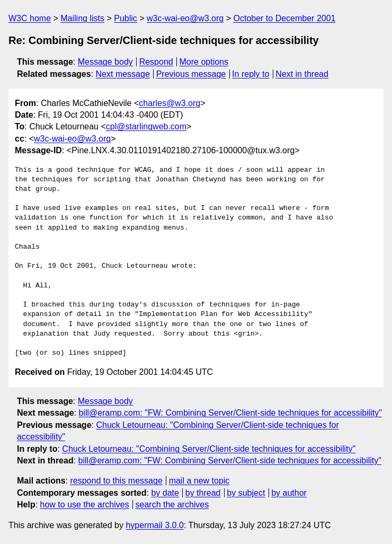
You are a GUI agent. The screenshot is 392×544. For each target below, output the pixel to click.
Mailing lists (82, 18)
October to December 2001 (284, 18)
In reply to (251, 74)
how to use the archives (85, 504)
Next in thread (302, 74)
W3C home (30, 18)
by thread (203, 493)
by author (289, 493)
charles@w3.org (170, 103)
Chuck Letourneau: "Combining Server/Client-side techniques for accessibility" (209, 449)
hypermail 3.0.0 (154, 525)
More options (204, 62)
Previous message (191, 74)
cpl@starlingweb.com (146, 126)
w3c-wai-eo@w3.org (185, 18)
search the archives (172, 504)
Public (126, 18)
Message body (105, 62)
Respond (156, 62)
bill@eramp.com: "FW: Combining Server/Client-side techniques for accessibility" (230, 413)
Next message (123, 74)
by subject (246, 493)
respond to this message (116, 481)
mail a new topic (199, 481)
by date (165, 493)
